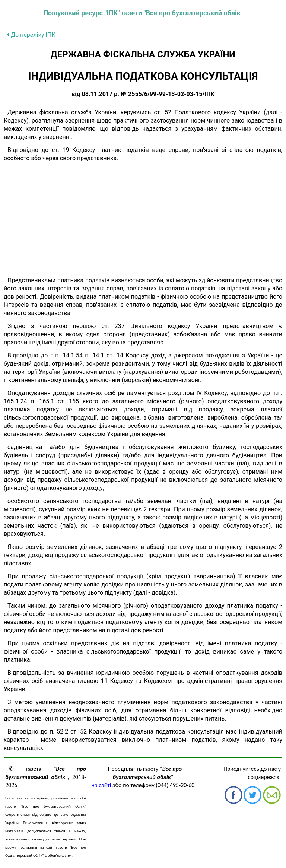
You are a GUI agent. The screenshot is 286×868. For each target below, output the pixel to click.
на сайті (101, 785)
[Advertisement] (143, 219)
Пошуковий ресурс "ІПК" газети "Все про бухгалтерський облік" (143, 13)
